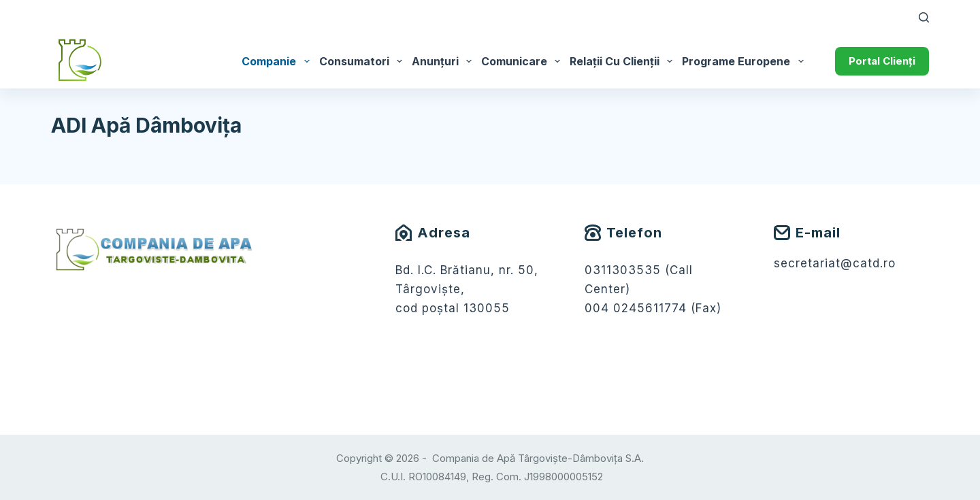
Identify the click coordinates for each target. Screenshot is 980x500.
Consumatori (363, 61)
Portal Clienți (882, 61)
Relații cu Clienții (623, 61)
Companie (278, 61)
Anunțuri (444, 61)
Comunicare (523, 61)
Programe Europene (745, 61)
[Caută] (924, 17)
